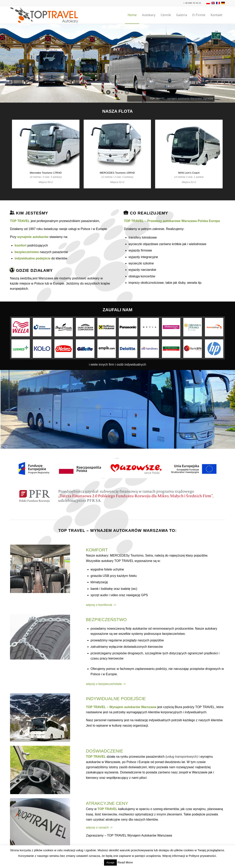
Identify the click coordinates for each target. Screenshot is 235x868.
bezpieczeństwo (27, 252)
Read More (125, 862)
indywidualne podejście (33, 258)
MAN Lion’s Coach (189, 173)
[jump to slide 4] (122, 93)
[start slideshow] (108, 92)
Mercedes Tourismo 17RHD (46, 173)
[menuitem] (132, 15)
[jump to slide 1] (113, 93)
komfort (21, 245)
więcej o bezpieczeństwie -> (106, 684)
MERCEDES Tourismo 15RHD (117, 173)
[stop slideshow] (127, 92)
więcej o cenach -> (99, 827)
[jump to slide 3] (119, 93)
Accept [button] (110, 863)
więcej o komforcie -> (101, 605)
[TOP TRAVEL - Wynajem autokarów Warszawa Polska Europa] (44, 15)
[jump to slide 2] (116, 93)
